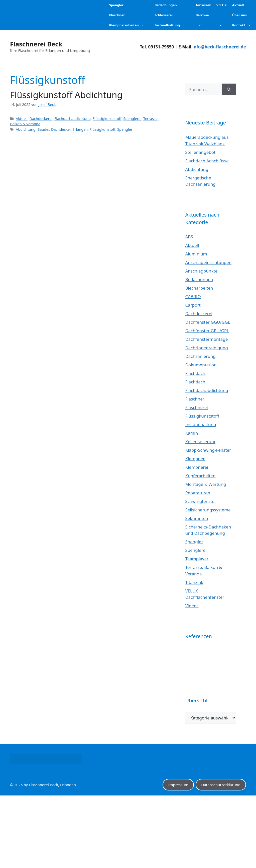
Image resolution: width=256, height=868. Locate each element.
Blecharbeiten (199, 288)
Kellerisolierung (201, 442)
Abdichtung (26, 129)
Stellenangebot (200, 152)
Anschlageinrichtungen (208, 262)
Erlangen (80, 129)
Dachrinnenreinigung (207, 348)
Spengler (125, 129)
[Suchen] (229, 90)
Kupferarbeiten (200, 476)
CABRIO (193, 296)
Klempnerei (197, 467)
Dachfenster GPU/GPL (207, 331)
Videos (192, 606)
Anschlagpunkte (201, 271)
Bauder (43, 129)
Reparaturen (198, 493)
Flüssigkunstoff (103, 129)
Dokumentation (201, 365)
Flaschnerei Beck (36, 44)
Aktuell (22, 119)
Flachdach (195, 373)
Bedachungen (199, 279)
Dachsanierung (200, 356)
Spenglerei (132, 119)
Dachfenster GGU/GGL (208, 322)
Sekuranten (197, 518)
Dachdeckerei (41, 119)
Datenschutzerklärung (221, 785)
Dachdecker (61, 129)
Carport (193, 305)
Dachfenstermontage (206, 339)
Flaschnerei (196, 407)
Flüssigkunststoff (107, 119)
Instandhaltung (201, 424)
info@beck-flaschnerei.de (219, 47)
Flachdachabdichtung (73, 119)
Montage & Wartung (206, 484)
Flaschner (195, 399)
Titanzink (194, 582)
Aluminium (196, 254)
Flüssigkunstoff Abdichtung (66, 95)
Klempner (195, 459)
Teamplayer (197, 559)
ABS (189, 237)
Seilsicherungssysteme (208, 510)
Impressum (178, 785)
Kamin (191, 433)
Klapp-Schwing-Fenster (208, 450)
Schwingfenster (201, 501)
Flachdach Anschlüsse (207, 161)
